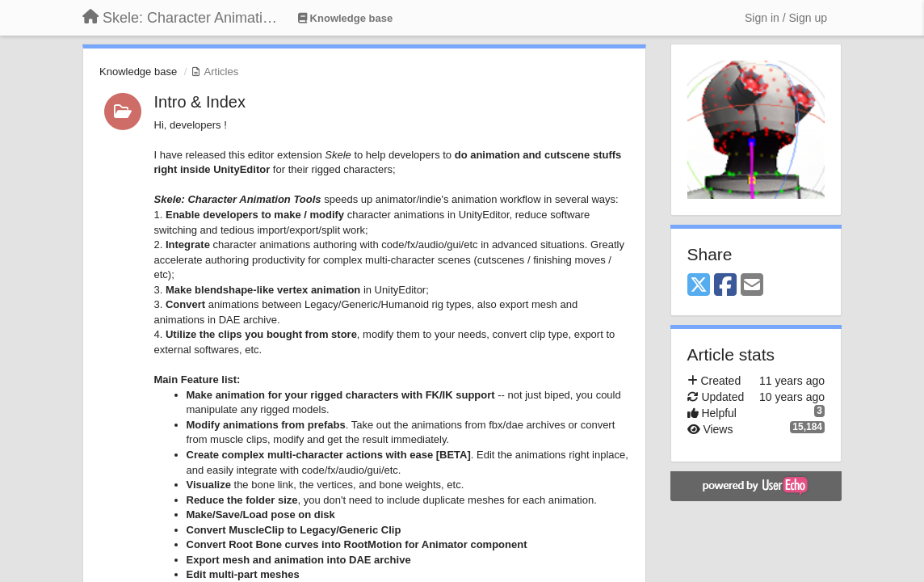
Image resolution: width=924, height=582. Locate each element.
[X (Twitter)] (699, 286)
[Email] (752, 286)
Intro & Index (200, 102)
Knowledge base (138, 72)
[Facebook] (725, 286)
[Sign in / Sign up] (786, 18)
